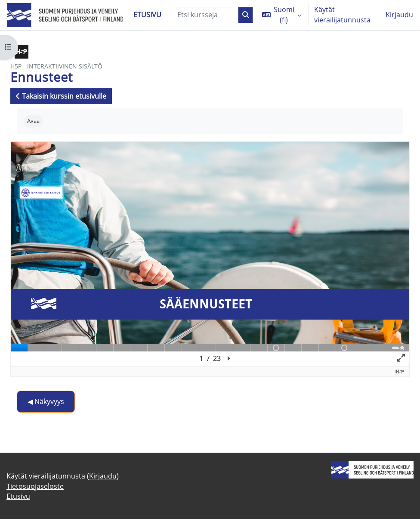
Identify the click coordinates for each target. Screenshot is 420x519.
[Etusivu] (65, 15)
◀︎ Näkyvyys (46, 401)
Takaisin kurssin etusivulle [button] (61, 96)
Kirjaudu (399, 15)
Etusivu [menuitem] (147, 15)
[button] (282, 15)
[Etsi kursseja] (205, 15)
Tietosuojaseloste (35, 486)
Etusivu (18, 496)
